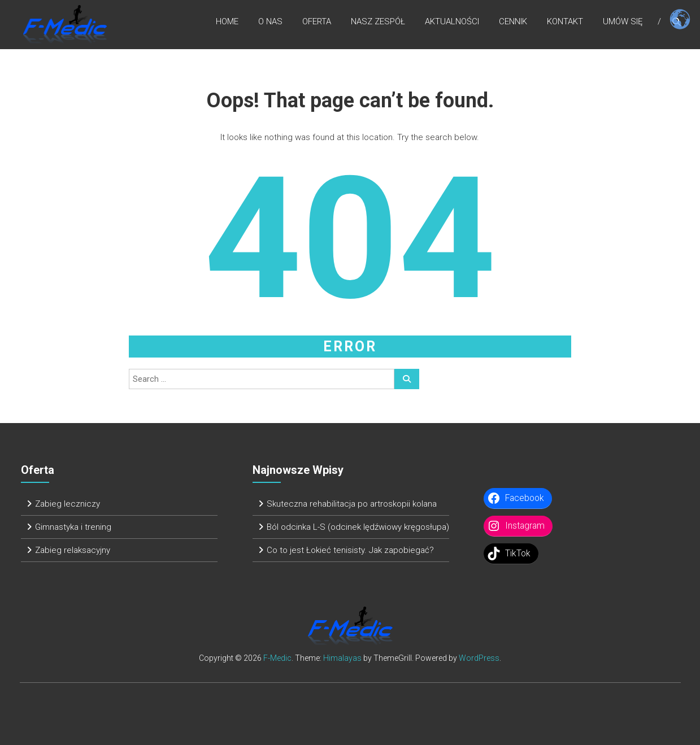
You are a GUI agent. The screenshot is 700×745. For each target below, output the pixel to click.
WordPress (479, 658)
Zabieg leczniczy (68, 504)
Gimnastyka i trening (73, 527)
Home (227, 22)
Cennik (513, 22)
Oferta (317, 22)
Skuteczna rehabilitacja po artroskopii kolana (352, 504)
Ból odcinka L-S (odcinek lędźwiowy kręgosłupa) (358, 527)
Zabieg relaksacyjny (73, 550)
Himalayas (342, 658)
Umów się (623, 22)
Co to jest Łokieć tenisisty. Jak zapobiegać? (350, 550)
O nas (270, 22)
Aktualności (452, 22)
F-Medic (277, 658)
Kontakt (565, 22)
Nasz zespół (378, 22)
